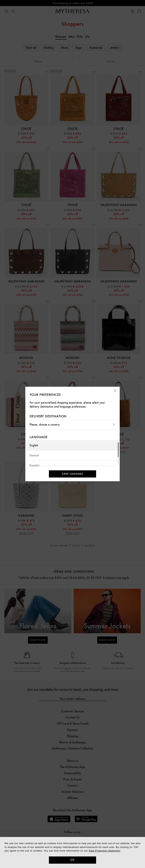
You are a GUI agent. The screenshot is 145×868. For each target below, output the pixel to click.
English (34, 445)
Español (34, 465)
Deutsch (34, 455)
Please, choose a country (72, 425)
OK (73, 860)
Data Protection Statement (105, 851)
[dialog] (72, 852)
